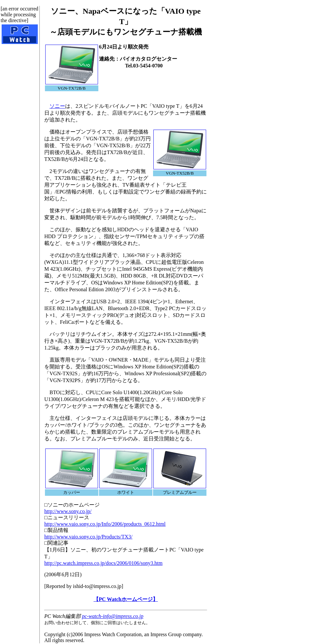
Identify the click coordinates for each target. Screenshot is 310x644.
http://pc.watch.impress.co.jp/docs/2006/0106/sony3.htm (103, 563)
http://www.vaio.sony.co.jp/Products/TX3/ (88, 537)
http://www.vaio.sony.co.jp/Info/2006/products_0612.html (105, 524)
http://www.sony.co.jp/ (68, 511)
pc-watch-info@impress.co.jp (113, 616)
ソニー (57, 106)
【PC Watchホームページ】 (126, 599)
